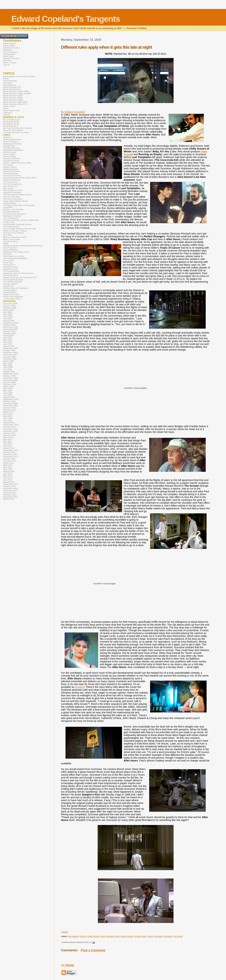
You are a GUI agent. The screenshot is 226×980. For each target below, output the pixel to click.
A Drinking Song (11, 173)
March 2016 (9, 499)
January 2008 (9, 357)
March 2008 (9, 361)
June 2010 (8, 418)
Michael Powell (113, 936)
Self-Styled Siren (11, 275)
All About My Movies (12, 139)
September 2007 (11, 348)
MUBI (6, 243)
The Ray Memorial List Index (16, 132)
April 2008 (8, 363)
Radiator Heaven (11, 267)
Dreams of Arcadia (12, 171)
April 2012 (8, 465)
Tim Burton (178, 936)
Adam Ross (8, 56)
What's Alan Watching (13, 297)
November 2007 (10, 353)
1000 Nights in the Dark (14, 256)
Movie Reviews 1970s (13, 96)
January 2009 (9, 382)
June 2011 (8, 444)
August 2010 (9, 423)
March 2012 (9, 463)
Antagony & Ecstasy (12, 144)
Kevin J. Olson (10, 63)
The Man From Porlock (14, 233)
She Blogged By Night (13, 280)
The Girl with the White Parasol (17, 195)
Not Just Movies (10, 250)
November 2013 (10, 488)
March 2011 (9, 437)
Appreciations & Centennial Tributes (19, 76)
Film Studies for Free (13, 190)
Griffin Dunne (93, 936)
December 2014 (10, 497)
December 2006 (10, 329)
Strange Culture (10, 284)
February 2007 (10, 333)
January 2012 (9, 459)
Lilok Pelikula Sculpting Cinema (17, 224)
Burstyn (83, 936)
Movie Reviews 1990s (13, 100)
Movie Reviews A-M (12, 87)
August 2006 (9, 321)
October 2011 (9, 452)
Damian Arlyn (9, 54)
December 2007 (10, 355)
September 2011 (11, 450)
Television (8, 113)
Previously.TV (9, 265)
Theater (7, 115)
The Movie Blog (10, 241)
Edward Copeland (11, 58)
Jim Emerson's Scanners (14, 214)
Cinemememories (11, 161)
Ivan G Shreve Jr (11, 52)
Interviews (8, 83)
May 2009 (8, 391)
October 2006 (9, 325)
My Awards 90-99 (11, 124)
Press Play (8, 263)
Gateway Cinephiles (12, 193)
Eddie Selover (10, 44)
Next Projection (10, 248)
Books (6, 79)
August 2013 (9, 482)
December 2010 (10, 431)
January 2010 (9, 408)
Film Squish (8, 188)
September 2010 (11, 425)
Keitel (103, 936)
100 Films (8, 254)
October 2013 (9, 486)
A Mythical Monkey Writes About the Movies (23, 246)
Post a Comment (93, 950)
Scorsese (158, 936)
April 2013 (8, 474)
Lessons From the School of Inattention (21, 220)
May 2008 (8, 365)
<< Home (68, 965)
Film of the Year (10, 186)
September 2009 (11, 399)
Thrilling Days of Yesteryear (16, 288)
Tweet (65, 932)
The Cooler (8, 165)
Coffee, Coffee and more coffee (17, 163)
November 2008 (10, 378)
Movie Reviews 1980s (13, 98)
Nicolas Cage (140, 936)
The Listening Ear (11, 227)
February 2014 (10, 495)
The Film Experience (13, 184)
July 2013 (8, 480)
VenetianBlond (10, 292)
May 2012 (8, 467)
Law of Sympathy (11, 218)
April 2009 (8, 389)
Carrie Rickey (9, 154)
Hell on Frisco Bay (11, 197)
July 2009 (8, 395)
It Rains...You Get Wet (13, 210)
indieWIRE (8, 207)
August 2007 (9, 346)
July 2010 (8, 420)
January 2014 (9, 493)
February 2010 (10, 410)
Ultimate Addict (10, 290)
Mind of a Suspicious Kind (15, 237)
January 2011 (9, 433)
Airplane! (80, 687)
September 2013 (11, 484)
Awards (75, 936)
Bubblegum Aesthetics (13, 150)
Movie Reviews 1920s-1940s (16, 91)
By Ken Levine (10, 152)
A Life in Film (9, 222)
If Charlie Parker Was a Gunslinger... (20, 205)
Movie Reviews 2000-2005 (15, 102)
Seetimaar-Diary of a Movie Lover (18, 273)
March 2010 (9, 412)
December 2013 (10, 491)
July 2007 (8, 344)
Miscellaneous (10, 85)
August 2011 (9, 448)
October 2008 (9, 376)
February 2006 (10, 308)
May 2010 (8, 416)
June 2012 (8, 469)
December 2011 (10, 457)
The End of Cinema (12, 176)
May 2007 (8, 340)
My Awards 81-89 (11, 122)
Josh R (6, 65)
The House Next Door (13, 199)
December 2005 (10, 304)
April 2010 (8, 414)
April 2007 (8, 338)
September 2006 (11, 323)
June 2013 (8, 478)
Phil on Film (8, 260)
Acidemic (7, 137)
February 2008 (10, 359)
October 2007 (9, 350)
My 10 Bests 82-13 (12, 120)
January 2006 (9, 306)
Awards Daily (9, 146)
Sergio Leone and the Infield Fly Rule (20, 277)
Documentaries (10, 81)
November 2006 (10, 327)
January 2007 (9, 331)
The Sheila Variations (13, 282)
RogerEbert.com (11, 269)
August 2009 (9, 397)
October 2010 (9, 427)
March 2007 (9, 336)
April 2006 (8, 312)
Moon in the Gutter (12, 239)
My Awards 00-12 (11, 126)
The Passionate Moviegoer (15, 258)
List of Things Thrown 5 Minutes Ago (20, 229)
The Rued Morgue (11, 271)
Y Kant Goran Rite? (12, 299)
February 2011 (10, 435)
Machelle (7, 61)
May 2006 (8, 314)
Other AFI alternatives (13, 130)
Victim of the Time (11, 294)
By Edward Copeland (73, 112)
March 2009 (9, 386)
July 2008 (8, 369)
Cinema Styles (10, 156)
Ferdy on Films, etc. (12, 180)
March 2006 (9, 310)
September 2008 (11, 374)
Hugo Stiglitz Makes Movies (16, 201)
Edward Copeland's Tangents (66, 19)
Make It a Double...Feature (15, 231)
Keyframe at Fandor (12, 216)
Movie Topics (9, 106)
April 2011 (8, 440)
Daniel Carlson (10, 167)
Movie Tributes (127, 936)
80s (70, 936)
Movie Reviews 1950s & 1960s (17, 93)
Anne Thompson (11, 142)
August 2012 (9, 471)
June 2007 (8, 342)
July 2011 (8, 446)
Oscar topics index (12, 110)
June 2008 (8, 367)
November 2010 (10, 429)
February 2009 (10, 384)
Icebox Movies (10, 203)
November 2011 (10, 454)
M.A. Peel (8, 235)
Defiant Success (11, 169)
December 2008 (10, 380)
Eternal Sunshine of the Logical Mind (20, 178)
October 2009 (9, 401)
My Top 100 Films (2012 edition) (18, 128)
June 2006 (8, 316)
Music (6, 108)
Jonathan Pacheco (12, 48)
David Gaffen (9, 46)
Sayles (150, 936)
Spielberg (168, 936)
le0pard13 (8, 50)
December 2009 (10, 406)
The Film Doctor (10, 182)
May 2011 (8, 442)
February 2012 (10, 461)
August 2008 (9, 372)
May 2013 (8, 476)
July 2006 (8, 319)
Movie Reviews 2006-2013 (15, 104)
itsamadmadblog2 (11, 212)
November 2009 (10, 403)
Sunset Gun (9, 286)
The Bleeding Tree (11, 148)
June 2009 (8, 393)
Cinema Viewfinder (12, 159)
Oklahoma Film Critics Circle (16, 252)
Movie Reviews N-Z (12, 89)
